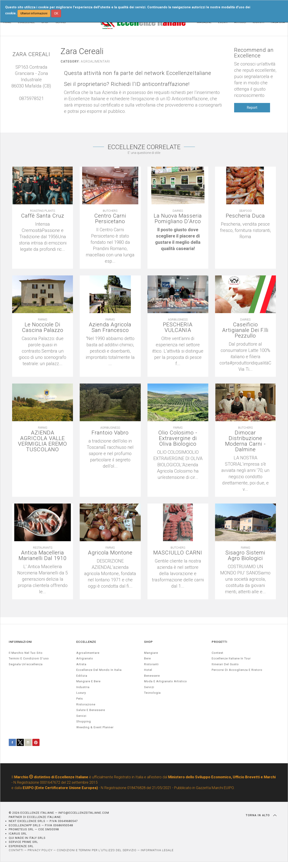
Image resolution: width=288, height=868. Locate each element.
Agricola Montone (110, 553)
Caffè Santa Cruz (43, 216)
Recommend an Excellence (254, 53)
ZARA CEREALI (31, 54)
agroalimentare (88, 653)
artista (81, 664)
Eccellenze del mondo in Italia (99, 670)
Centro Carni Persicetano (110, 219)
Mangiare (151, 653)
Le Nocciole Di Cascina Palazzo (43, 327)
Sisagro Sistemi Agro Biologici (245, 556)
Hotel (148, 670)
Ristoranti (151, 664)
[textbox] (178, 239)
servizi (81, 716)
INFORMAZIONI (20, 642)
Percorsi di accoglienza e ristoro (237, 670)
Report (252, 108)
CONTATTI (16, 850)
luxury (81, 693)
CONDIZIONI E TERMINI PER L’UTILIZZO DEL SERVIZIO (97, 850)
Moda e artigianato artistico (166, 681)
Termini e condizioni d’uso (29, 658)
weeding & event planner (95, 727)
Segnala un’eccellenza (26, 664)
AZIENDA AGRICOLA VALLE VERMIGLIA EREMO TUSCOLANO (43, 441)
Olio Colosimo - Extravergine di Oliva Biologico (178, 438)
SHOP (148, 642)
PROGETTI (220, 642)
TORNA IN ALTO (261, 815)
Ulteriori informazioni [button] (34, 13)
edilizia (82, 676)
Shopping (84, 721)
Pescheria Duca (245, 216)
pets (80, 699)
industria (83, 687)
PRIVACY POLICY (40, 850)
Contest (218, 653)
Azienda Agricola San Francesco (110, 327)
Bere (147, 658)
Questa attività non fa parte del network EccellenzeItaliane (138, 73)
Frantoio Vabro (110, 433)
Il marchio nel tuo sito (26, 653)
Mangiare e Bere (88, 681)
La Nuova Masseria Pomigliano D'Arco (178, 219)
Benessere (152, 676)
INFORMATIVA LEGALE (157, 850)
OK (56, 13)
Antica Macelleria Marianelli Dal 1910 (43, 556)
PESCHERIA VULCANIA (178, 327)
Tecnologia (152, 693)
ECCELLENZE (86, 642)
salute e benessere (91, 710)
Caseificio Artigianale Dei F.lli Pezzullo (245, 330)
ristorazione (86, 704)
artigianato (85, 658)
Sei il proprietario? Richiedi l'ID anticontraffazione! (127, 84)
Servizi (149, 687)
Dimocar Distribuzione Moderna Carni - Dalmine (245, 441)
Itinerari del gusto (225, 664)
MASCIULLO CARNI (178, 553)
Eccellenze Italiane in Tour (231, 658)
